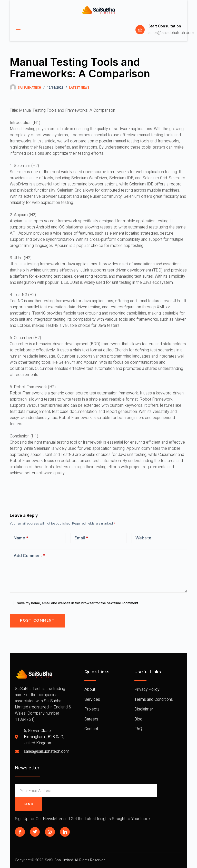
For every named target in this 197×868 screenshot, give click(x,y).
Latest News (79, 88)
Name (21, 538)
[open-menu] (18, 30)
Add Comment (29, 556)
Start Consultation (165, 26)
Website (143, 538)
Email (81, 538)
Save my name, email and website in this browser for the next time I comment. (78, 603)
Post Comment (37, 620)
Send (28, 804)
